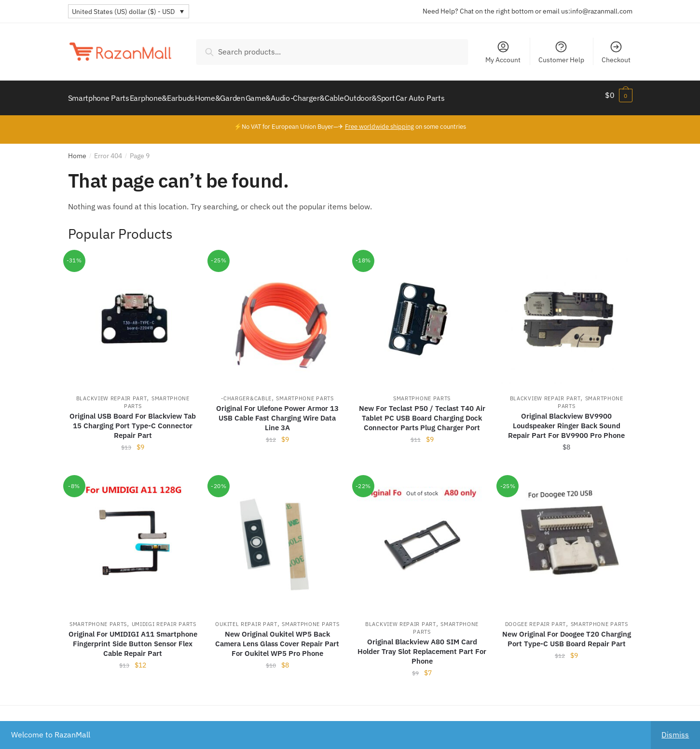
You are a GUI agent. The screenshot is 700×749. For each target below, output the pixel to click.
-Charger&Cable (246, 393)
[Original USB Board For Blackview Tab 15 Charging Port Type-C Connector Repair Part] (133, 314)
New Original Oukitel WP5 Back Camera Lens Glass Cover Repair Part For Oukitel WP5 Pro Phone (277, 638)
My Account (503, 52)
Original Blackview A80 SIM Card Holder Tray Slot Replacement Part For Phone (422, 646)
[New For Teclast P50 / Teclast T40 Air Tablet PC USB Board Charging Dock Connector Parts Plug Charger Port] (422, 314)
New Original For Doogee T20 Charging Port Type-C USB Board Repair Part (567, 633)
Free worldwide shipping (379, 121)
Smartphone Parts (305, 393)
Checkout (616, 52)
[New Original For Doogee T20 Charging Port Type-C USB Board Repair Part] (566, 539)
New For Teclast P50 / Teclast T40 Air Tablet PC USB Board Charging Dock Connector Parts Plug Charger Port (422, 412)
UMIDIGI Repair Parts (164, 618)
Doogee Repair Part (536, 618)
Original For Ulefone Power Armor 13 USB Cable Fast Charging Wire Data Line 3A (277, 412)
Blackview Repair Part (112, 393)
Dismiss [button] (675, 735)
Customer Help (561, 52)
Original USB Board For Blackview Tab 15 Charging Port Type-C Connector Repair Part (133, 420)
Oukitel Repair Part (246, 618)
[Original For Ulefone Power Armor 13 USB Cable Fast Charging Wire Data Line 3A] (277, 314)
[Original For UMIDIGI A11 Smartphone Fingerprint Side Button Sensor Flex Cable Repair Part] (133, 539)
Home (77, 150)
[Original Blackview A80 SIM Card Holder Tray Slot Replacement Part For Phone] (422, 539)
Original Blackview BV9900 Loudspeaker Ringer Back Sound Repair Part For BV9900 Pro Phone (566, 420)
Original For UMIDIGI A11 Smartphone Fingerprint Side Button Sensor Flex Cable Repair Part (133, 638)
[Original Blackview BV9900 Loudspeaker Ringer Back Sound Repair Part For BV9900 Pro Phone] (566, 314)
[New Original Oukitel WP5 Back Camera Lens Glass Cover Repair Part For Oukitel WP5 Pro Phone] (277, 539)
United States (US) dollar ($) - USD (123, 12)
